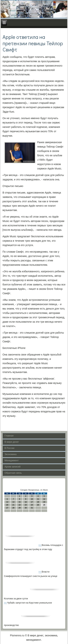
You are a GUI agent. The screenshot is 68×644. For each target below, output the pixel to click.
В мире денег (12, 442)
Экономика (11, 454)
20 (7, 505)
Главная (9, 436)
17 (32, 502)
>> (40, 545)
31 (32, 508)
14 (13, 502)
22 (19, 505)
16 (26, 502)
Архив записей (13, 467)
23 (26, 505)
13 (7, 502)
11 (38, 499)
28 (13, 508)
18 (38, 502)
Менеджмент (12, 461)
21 (13, 505)
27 (7, 508)
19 (44, 502)
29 (19, 508)
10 (32, 499)
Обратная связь (13, 473)
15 (19, 502)
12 (44, 499)
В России (10, 448)
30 (26, 508)
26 (44, 505)
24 (32, 505)
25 (38, 505)
